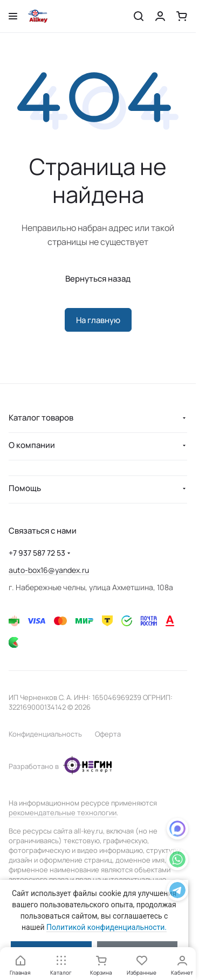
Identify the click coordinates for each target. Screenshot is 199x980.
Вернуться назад (98, 279)
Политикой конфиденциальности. (107, 927)
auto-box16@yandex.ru (49, 570)
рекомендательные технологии (63, 813)
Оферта (108, 734)
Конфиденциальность (45, 734)
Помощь (25, 488)
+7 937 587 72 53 (37, 553)
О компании (32, 445)
